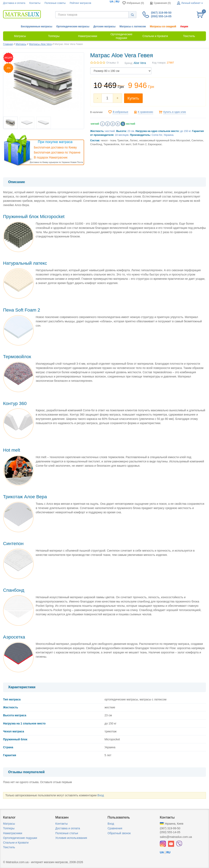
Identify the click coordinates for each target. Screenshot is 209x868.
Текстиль (9, 847)
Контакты (35, 3)
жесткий (110, 131)
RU (117, 2)
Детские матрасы (104, 26)
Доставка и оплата (14, 3)
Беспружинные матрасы (37, 26)
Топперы (9, 828)
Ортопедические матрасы (73, 26)
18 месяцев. (122, 135)
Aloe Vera (140, 63)
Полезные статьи (67, 833)
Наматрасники (13, 833)
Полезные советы (55, 3)
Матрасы (21, 44)
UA (112, 2)
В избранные (120, 112)
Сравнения (115, 828)
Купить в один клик (175, 112)
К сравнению (145, 112)
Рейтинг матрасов (81, 3)
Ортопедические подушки (20, 838)
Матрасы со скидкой (163, 26)
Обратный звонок (119, 833)
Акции (184, 26)
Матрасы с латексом (133, 26)
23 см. (131, 131)
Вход (101, 795)
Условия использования (71, 838)
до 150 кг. (186, 131)
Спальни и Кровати (16, 843)
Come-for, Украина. (163, 135)
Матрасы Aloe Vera (41, 44)
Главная (8, 44)
